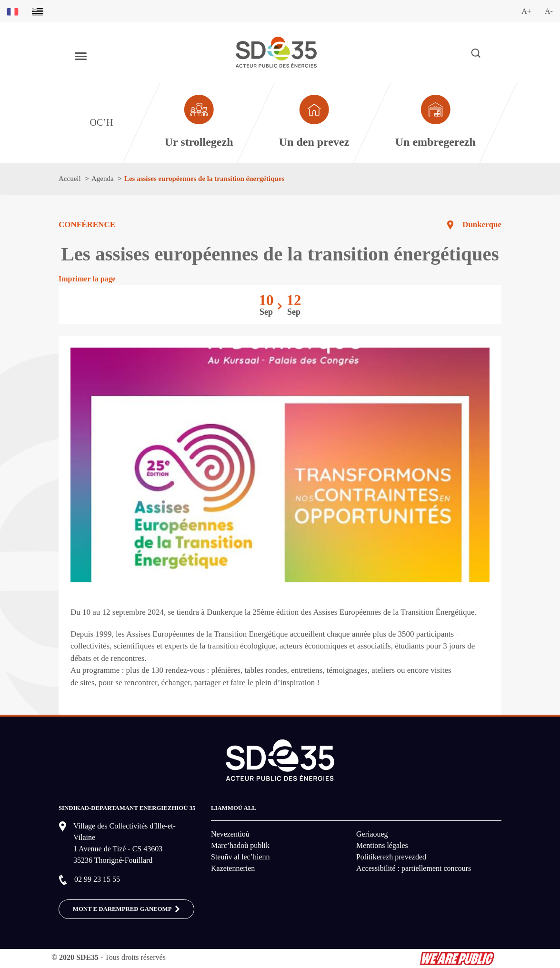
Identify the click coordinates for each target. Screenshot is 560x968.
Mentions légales (382, 845)
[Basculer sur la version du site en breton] (38, 11)
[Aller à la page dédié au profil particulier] (314, 122)
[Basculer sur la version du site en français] (13, 11)
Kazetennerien (233, 868)
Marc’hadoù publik (240, 845)
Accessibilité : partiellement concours (414, 868)
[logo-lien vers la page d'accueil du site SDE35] (276, 51)
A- (549, 11)
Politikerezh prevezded (391, 857)
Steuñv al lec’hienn (240, 857)
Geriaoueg (372, 834)
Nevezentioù (230, 834)
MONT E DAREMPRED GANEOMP (126, 909)
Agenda (103, 179)
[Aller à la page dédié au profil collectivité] (199, 122)
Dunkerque (482, 225)
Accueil (70, 179)
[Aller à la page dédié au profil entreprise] (436, 122)
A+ (526, 11)
